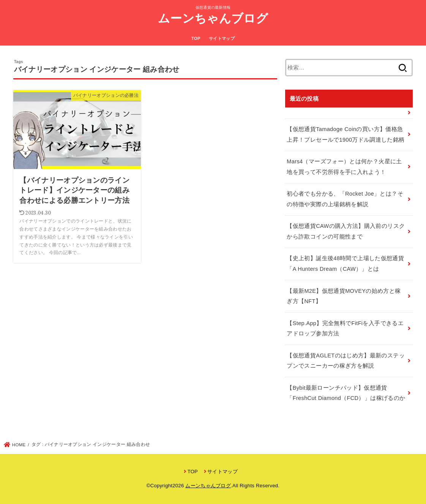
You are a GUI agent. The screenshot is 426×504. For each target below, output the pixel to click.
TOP (196, 38)
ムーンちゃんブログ (213, 18)
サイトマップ (222, 38)
